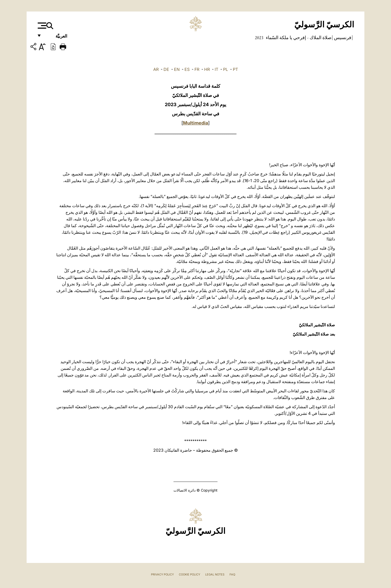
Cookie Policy (189, 574)
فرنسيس (342, 38)
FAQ (232, 574)
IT (216, 69)
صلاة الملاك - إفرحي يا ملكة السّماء (298, 38)
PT (235, 69)
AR (156, 69)
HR (207, 69)
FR (197, 69)
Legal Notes (215, 574)
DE (166, 69)
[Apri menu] (41, 26)
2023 (259, 38)
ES (187, 69)
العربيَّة (56, 38)
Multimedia (196, 123)
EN (177, 69)
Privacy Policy (162, 574)
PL (226, 69)
